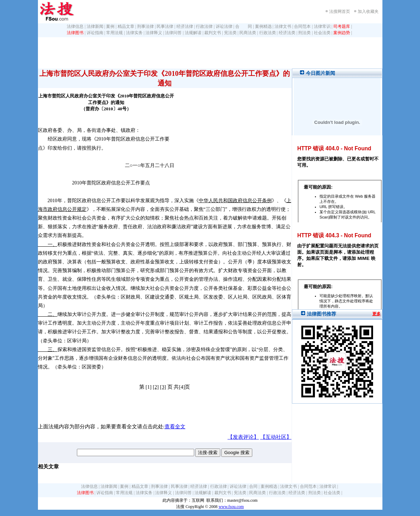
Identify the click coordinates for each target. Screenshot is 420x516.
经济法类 (287, 33)
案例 (110, 26)
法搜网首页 (340, 11)
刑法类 (304, 33)
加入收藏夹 (368, 11)
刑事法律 (145, 26)
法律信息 (75, 26)
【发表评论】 (243, 437)
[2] (156, 387)
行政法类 (268, 33)
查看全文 (175, 427)
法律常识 (322, 26)
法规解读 (193, 33)
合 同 (244, 26)
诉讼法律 (224, 26)
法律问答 (173, 33)
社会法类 (322, 33)
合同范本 (302, 26)
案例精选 (263, 26)
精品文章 (126, 26)
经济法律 (185, 26)
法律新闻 (95, 26)
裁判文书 (213, 33)
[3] (163, 387)
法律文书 (283, 26)
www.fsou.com (231, 507)
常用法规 (114, 33)
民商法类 (248, 33)
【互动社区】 (276, 437)
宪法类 (230, 33)
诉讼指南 (95, 33)
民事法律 (165, 26)
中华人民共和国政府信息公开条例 (235, 201)
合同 (253, 486)
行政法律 (204, 26)
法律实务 (134, 33)
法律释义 (154, 33)
